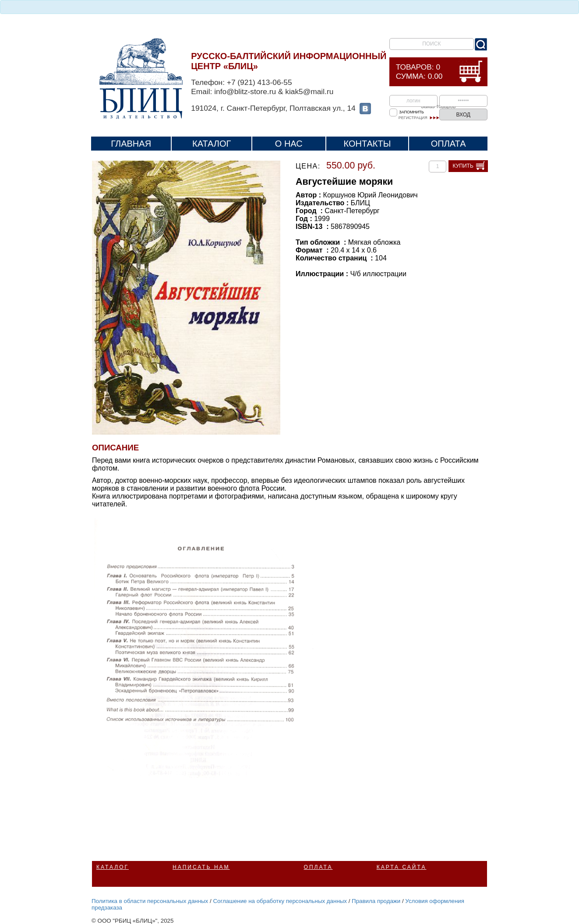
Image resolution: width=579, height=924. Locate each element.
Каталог (212, 144)
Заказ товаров (438, 106)
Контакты (367, 144)
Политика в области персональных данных (150, 901)
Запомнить (411, 112)
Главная (131, 144)
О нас (289, 144)
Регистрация (413, 118)
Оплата (448, 144)
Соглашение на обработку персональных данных (280, 901)
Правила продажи (376, 901)
